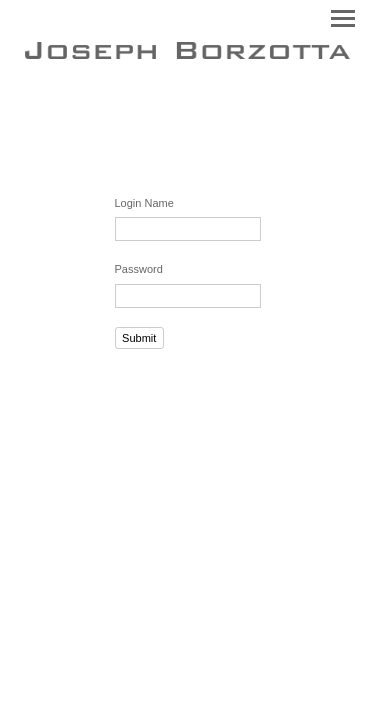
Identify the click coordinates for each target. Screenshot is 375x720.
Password (139, 269)
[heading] (187, 55)
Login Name (144, 203)
